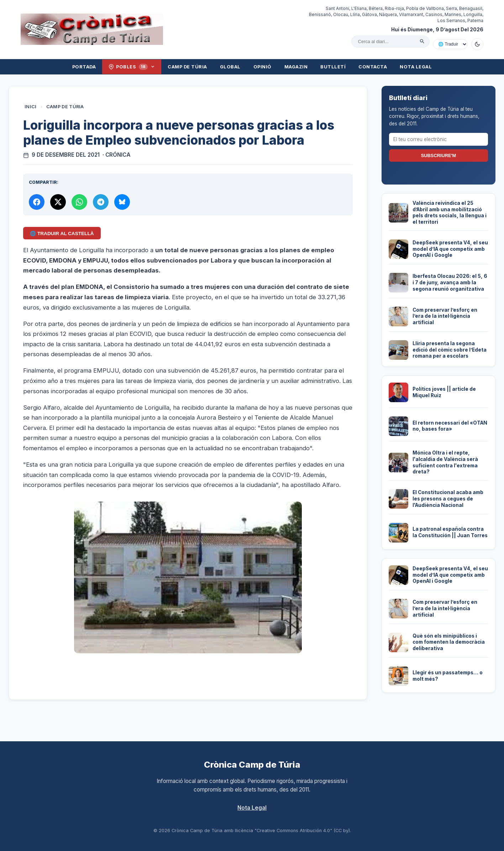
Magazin (296, 67)
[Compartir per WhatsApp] (79, 202)
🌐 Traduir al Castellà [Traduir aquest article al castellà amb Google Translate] (62, 233)
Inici (31, 107)
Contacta (373, 67)
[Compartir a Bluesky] (122, 202)
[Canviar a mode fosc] (477, 44)
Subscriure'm (439, 155)
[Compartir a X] (58, 202)
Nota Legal (416, 67)
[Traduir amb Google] (450, 44)
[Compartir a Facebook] (37, 202)
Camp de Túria (187, 67)
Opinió (262, 67)
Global (230, 67)
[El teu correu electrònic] (439, 139)
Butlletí (333, 67)
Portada (84, 67)
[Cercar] (422, 41)
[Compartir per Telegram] (101, 202)
